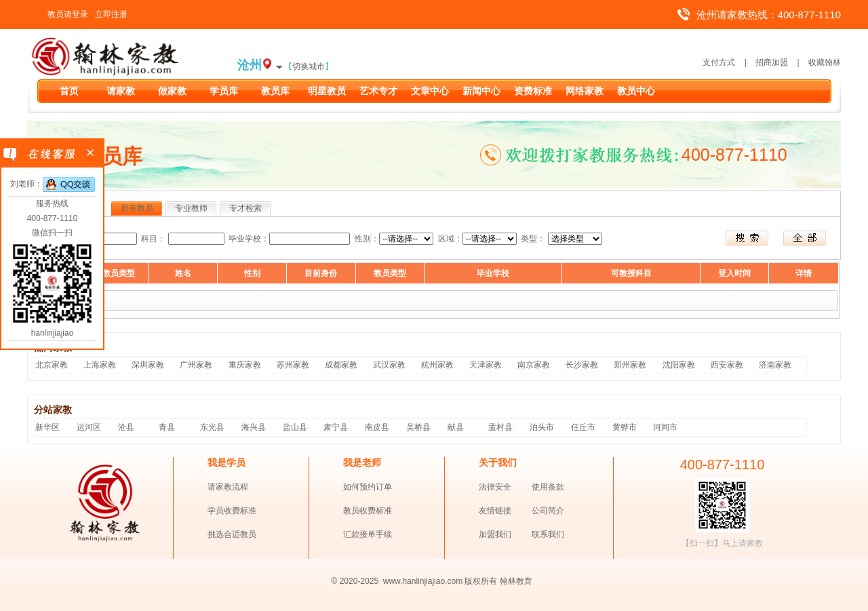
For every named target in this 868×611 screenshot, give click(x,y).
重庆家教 (245, 365)
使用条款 (548, 487)
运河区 (89, 427)
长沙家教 (582, 365)
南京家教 (534, 365)
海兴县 (254, 427)
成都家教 (341, 365)
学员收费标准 (232, 511)
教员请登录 (68, 14)
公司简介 (548, 511)
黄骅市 (625, 427)
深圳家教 (148, 365)
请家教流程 (228, 487)
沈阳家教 (679, 365)
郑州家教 (630, 365)
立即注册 (111, 14)
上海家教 (100, 365)
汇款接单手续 (368, 534)
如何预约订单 (368, 487)
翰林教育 (516, 581)
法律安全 (495, 487)
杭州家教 (437, 365)
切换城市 (309, 66)
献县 (456, 427)
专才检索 (245, 208)
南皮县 (377, 427)
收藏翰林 (825, 62)
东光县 (212, 427)
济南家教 (775, 365)
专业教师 (191, 208)
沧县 (126, 427)
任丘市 (583, 427)
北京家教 (52, 365)
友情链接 (495, 511)
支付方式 (719, 62)
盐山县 (295, 427)
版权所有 (481, 581)
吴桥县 (418, 427)
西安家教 (727, 365)
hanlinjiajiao (53, 333)
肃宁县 (336, 427)
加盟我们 (495, 534)
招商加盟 (772, 62)
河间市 (665, 427)
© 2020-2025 (355, 581)
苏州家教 (293, 365)
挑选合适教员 (232, 534)
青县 (167, 427)
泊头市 (542, 427)
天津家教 (486, 365)
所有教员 (137, 208)
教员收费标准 (368, 511)
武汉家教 (389, 365)
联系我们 (548, 534)
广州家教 (196, 365)
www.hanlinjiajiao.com (424, 581)
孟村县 (500, 427)
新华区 (47, 427)
